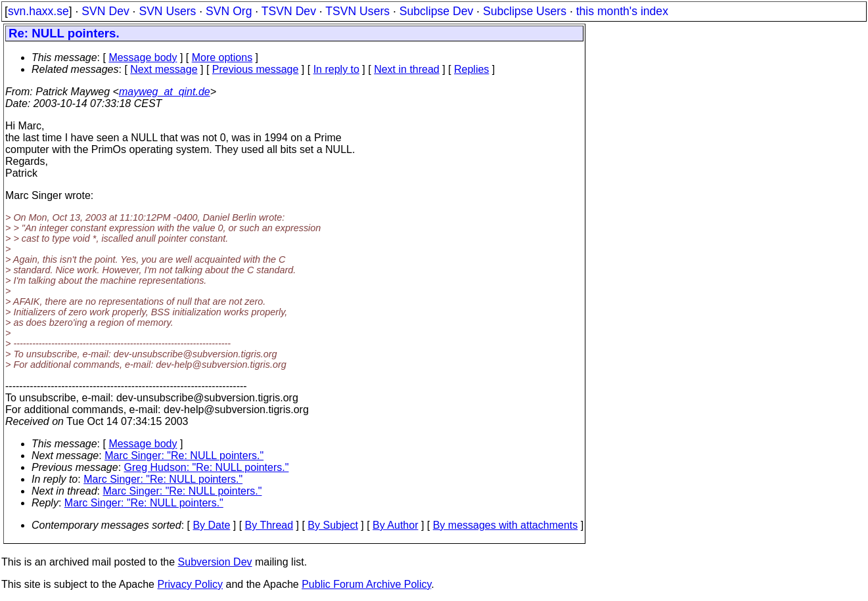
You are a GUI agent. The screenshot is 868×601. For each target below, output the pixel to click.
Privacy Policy (190, 584)
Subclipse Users (525, 11)
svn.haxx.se (38, 11)
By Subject (332, 525)
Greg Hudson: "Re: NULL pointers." (207, 467)
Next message (164, 69)
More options (222, 57)
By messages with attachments (506, 525)
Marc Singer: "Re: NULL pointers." (184, 456)
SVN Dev (105, 11)
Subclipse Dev (436, 11)
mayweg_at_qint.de (165, 92)
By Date (211, 525)
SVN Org (229, 11)
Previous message (256, 69)
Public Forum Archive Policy (366, 584)
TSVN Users (357, 11)
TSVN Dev (289, 11)
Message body (143, 57)
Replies (471, 69)
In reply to (336, 69)
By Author (395, 525)
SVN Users (167, 11)
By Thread (269, 525)
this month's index (622, 11)
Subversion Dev (215, 562)
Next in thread (407, 69)
